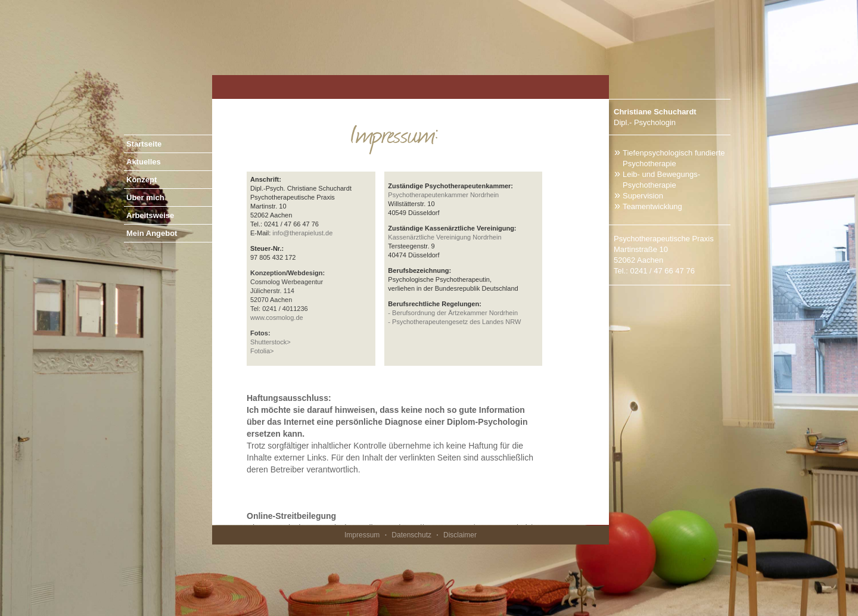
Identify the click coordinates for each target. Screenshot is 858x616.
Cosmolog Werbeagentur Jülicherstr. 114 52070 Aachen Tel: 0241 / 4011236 (287, 291)
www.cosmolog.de (277, 318)
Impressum (362, 535)
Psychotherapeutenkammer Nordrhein (443, 195)
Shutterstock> (271, 342)
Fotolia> (262, 351)
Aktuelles (144, 162)
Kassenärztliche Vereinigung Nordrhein (444, 237)
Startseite (144, 144)
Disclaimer (460, 535)
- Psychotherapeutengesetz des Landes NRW (454, 322)
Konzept (142, 180)
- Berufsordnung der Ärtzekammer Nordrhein (453, 313)
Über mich (145, 197)
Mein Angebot (152, 233)
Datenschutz (411, 535)
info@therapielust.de (302, 233)
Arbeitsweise (150, 215)
